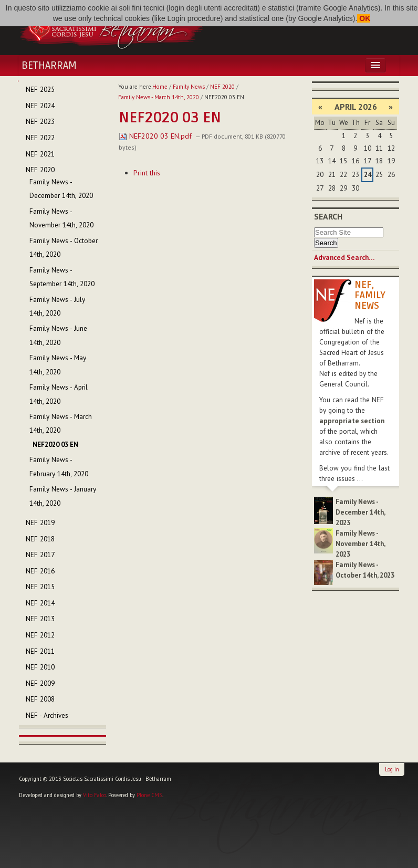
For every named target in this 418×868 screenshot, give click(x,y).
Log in (392, 769)
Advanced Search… (344, 258)
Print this (147, 173)
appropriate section (352, 421)
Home (160, 87)
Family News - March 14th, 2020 (159, 97)
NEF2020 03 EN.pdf (156, 136)
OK (364, 18)
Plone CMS (149, 795)
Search (328, 216)
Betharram (49, 66)
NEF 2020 (222, 87)
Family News (189, 87)
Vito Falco (95, 795)
